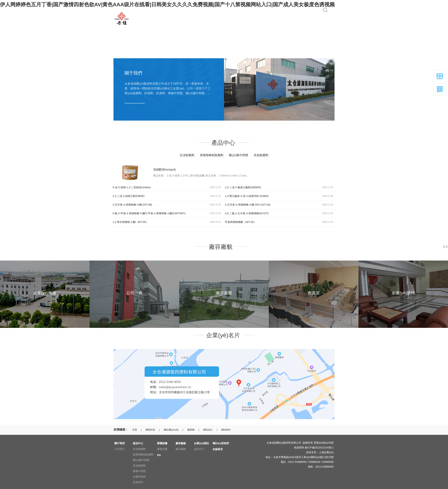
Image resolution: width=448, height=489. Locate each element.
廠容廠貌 (217, 28)
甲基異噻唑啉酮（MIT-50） (241, 222)
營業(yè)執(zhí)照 (324, 443)
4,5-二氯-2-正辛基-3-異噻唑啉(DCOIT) (247, 213)
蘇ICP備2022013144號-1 (319, 448)
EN (311, 28)
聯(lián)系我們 (268, 28)
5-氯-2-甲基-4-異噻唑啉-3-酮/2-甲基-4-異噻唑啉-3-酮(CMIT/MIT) (149, 213)
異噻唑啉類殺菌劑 (212, 155)
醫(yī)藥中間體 (238, 155)
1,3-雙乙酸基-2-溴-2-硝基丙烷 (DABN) (247, 196)
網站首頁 (119, 28)
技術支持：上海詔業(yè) (320, 452)
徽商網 (191, 430)
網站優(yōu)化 (171, 430)
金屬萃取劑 (139, 477)
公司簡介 (120, 449)
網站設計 (208, 430)
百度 (135, 430)
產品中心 (168, 28)
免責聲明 (299, 448)
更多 (445, 247)
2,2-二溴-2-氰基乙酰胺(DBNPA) (243, 187)
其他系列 (138, 482)
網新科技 (150, 430)
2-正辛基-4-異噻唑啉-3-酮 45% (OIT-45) (248, 205)
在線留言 (290, 28)
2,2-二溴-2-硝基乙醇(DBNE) (128, 196)
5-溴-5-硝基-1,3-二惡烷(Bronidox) (132, 187)
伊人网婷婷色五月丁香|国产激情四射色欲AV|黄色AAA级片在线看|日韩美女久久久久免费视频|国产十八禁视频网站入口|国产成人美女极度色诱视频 (167, 5)
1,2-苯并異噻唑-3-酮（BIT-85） (130, 222)
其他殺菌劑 (261, 155)
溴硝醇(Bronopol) (164, 170)
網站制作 (226, 430)
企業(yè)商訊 (243, 28)
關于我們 (143, 28)
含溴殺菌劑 (187, 155)
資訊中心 (199, 449)
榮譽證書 (192, 28)
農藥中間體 (139, 471)
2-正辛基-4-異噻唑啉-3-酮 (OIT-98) (132, 205)
